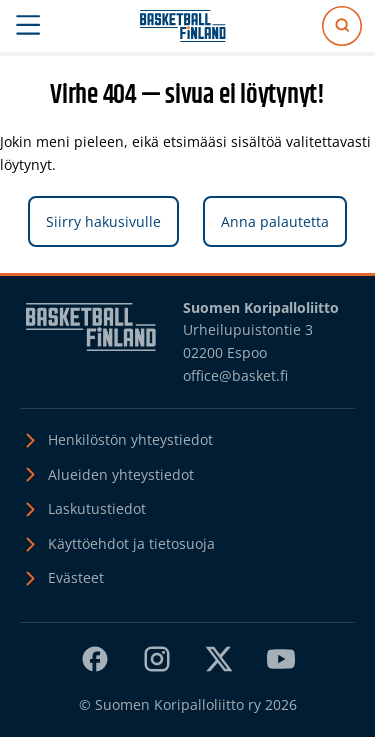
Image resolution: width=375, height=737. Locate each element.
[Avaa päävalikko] (28, 26)
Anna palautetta (275, 221)
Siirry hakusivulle (103, 221)
